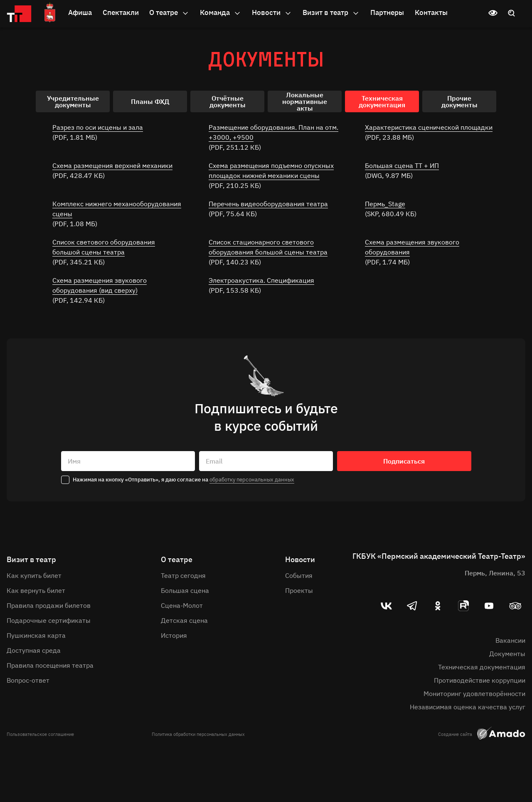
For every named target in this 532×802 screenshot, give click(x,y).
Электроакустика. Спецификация (261, 280)
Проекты (299, 590)
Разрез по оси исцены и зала (98, 127)
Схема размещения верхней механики (112, 165)
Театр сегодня (183, 575)
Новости (272, 13)
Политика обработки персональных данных (198, 734)
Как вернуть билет (36, 590)
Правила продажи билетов (49, 605)
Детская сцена (184, 620)
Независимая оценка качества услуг (468, 707)
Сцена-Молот (182, 605)
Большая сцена (185, 590)
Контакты (431, 12)
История (174, 635)
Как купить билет (34, 575)
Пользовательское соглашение (40, 734)
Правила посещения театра (50, 665)
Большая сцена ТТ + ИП (402, 165)
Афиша (80, 12)
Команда (221, 13)
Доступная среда (34, 650)
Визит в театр (331, 13)
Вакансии (510, 640)
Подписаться (404, 461)
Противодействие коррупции (480, 680)
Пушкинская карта (36, 635)
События (299, 575)
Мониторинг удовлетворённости (474, 693)
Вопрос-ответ (28, 680)
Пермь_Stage (385, 204)
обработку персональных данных (252, 480)
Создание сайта (482, 734)
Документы (507, 654)
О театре (169, 13)
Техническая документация (482, 667)
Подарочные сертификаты (49, 620)
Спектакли (121, 12)
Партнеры (387, 12)
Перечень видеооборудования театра (268, 204)
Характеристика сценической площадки (429, 127)
